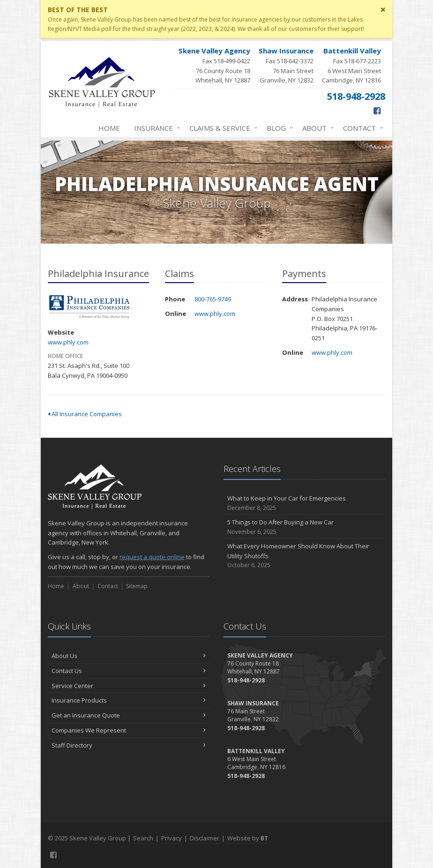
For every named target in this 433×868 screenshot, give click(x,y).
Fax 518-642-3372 (286, 66)
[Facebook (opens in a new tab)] (377, 111)
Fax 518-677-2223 (351, 66)
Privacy (172, 838)
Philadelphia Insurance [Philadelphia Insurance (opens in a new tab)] (90, 307)
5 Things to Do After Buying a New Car (304, 527)
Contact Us (129, 671)
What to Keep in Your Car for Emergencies (304, 503)
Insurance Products (129, 700)
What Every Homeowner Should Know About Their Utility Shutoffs (304, 556)
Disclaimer (205, 838)
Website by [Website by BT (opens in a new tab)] (248, 838)
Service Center (129, 686)
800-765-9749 (213, 299)
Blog (278, 128)
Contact (361, 128)
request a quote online (152, 557)
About (316, 128)
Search (143, 838)
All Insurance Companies (85, 414)
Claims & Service (222, 128)
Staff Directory (129, 745)
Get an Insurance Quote (129, 715)
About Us (129, 656)
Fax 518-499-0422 (214, 66)
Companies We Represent (129, 730)
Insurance (155, 128)
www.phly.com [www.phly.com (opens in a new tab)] (68, 342)
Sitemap (137, 586)
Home (109, 128)
